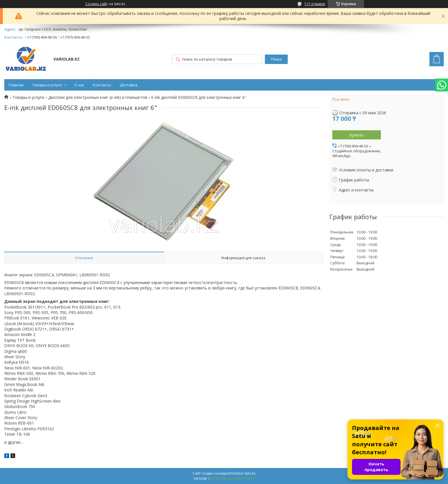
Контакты (102, 85)
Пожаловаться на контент (233, 478)
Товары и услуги (47, 85)
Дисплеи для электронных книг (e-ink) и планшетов (98, 97)
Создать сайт (96, 4)
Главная (16, 85)
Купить (357, 135)
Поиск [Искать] (276, 59)
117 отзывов (315, 4)
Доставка (129, 85)
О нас (79, 85)
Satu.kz (250, 473)
